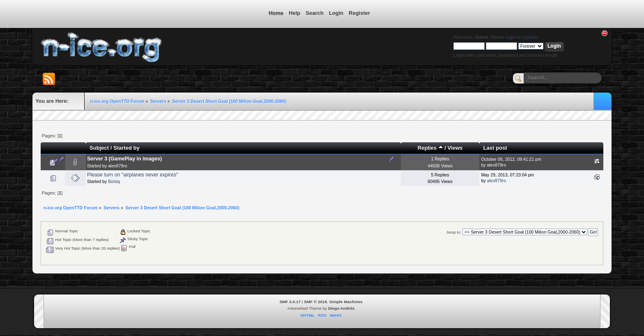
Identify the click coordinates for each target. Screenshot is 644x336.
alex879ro (118, 166)
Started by (126, 148)
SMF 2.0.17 (290, 302)
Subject (99, 148)
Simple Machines (346, 302)
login (511, 37)
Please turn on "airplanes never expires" (133, 175)
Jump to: (454, 232)
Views (455, 148)
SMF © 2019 (315, 302)
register (530, 37)
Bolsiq (114, 181)
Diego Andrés (341, 308)
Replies (430, 148)
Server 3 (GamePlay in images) (124, 159)
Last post (495, 148)
